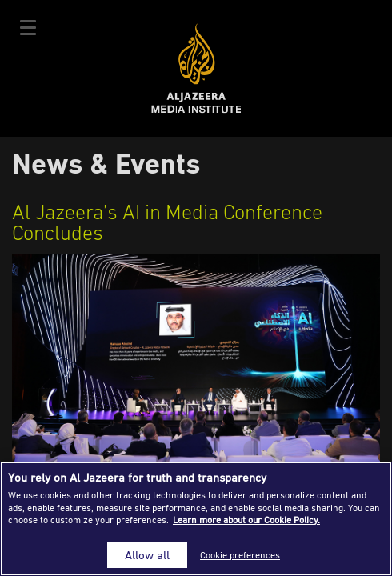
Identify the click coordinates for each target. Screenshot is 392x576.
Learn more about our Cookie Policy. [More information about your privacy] (246, 520)
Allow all (147, 555)
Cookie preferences (240, 555)
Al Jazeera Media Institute (196, 68)
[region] (196, 519)
